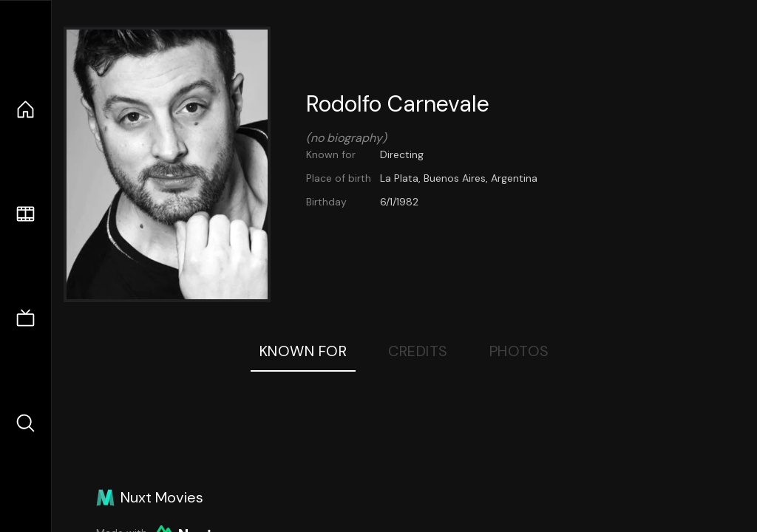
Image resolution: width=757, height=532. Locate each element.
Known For (303, 351)
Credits (418, 351)
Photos (519, 351)
